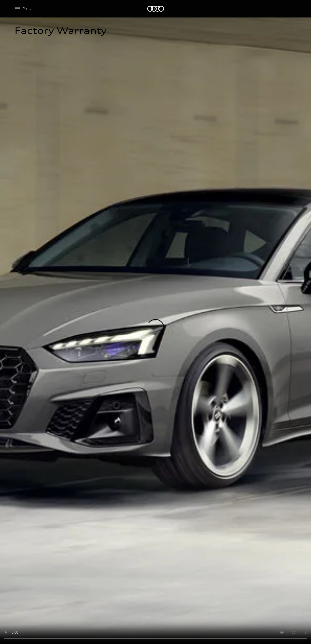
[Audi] (156, 9)
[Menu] (23, 8)
